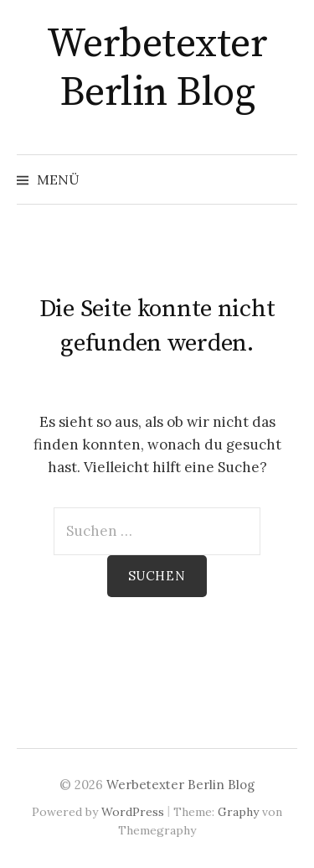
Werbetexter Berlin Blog (157, 69)
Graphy (238, 812)
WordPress (133, 812)
